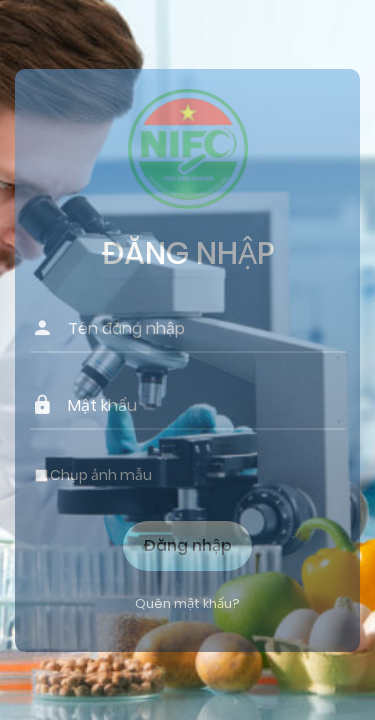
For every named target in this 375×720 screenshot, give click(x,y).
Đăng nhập (187, 545)
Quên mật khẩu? (187, 603)
